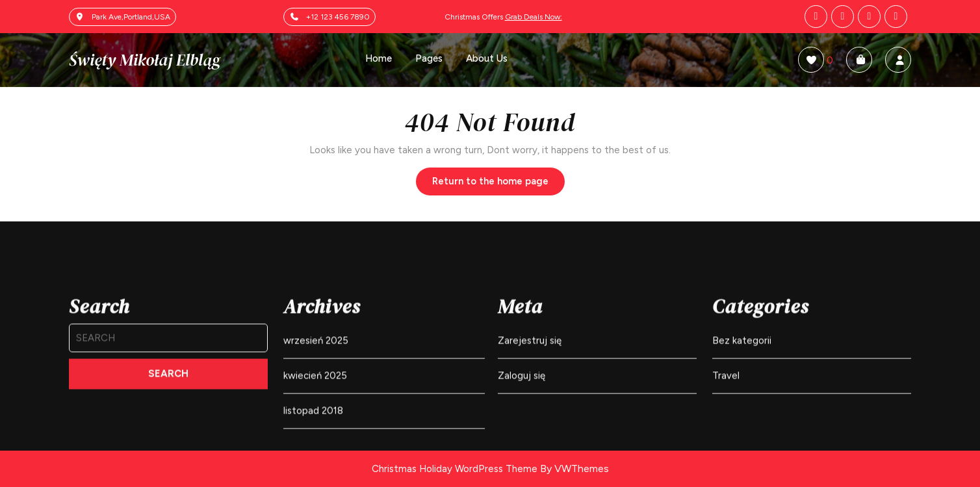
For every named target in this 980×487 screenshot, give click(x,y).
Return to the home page (498, 184)
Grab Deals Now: (534, 17)
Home (379, 58)
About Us (487, 58)
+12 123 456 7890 (338, 17)
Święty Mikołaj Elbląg (145, 60)
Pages (429, 58)
